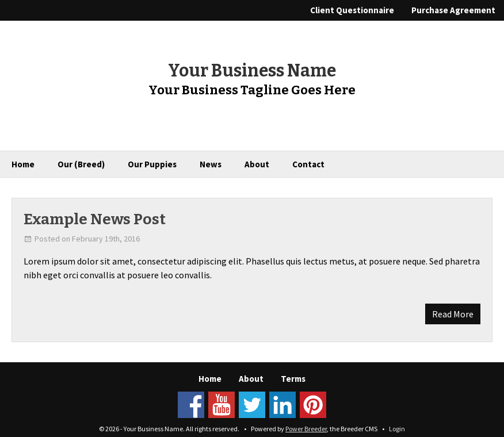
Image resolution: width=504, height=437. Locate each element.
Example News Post (95, 219)
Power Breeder (306, 429)
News (211, 164)
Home (23, 164)
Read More (453, 314)
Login (397, 429)
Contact (308, 164)
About (257, 164)
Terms (293, 379)
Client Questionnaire (352, 10)
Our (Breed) (81, 164)
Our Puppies (152, 164)
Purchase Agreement (453, 10)
